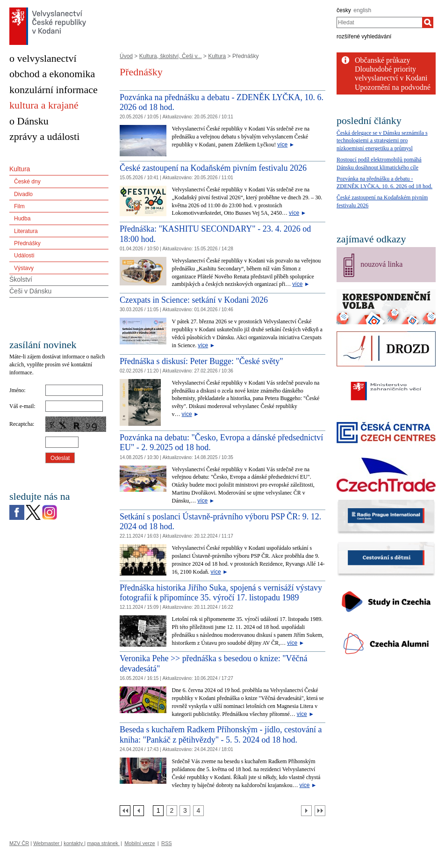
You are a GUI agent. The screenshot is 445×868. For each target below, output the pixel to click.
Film (19, 206)
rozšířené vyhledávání (364, 36)
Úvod (126, 56)
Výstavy (24, 268)
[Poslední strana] (320, 811)
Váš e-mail (22, 406)
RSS (167, 843)
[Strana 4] (198, 811)
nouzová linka (381, 264)
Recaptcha (21, 424)
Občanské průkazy (383, 60)
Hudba (22, 219)
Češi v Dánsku (30, 291)
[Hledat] (428, 22)
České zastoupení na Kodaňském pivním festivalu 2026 (213, 168)
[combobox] (379, 22)
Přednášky (27, 243)
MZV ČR (19, 843)
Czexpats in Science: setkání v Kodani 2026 (194, 300)
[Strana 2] (172, 811)
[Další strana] (306, 811)
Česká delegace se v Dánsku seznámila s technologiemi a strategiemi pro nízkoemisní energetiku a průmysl (382, 141)
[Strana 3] (185, 811)
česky (344, 10)
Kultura (217, 56)
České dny (27, 182)
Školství (21, 279)
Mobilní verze (140, 843)
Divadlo (23, 194)
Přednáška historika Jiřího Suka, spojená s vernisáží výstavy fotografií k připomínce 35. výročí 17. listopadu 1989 (221, 593)
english (362, 10)
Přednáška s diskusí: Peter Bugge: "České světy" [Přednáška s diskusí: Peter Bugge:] (201, 361)
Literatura (26, 231)
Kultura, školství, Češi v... (171, 56)
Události (24, 255)
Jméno (17, 390)
